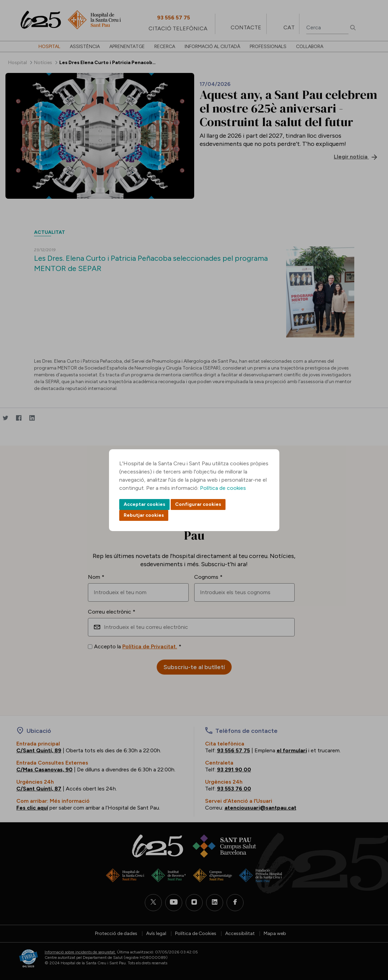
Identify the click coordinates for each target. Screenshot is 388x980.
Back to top (371, 937)
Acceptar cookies (144, 504)
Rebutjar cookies (144, 515)
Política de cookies (223, 488)
